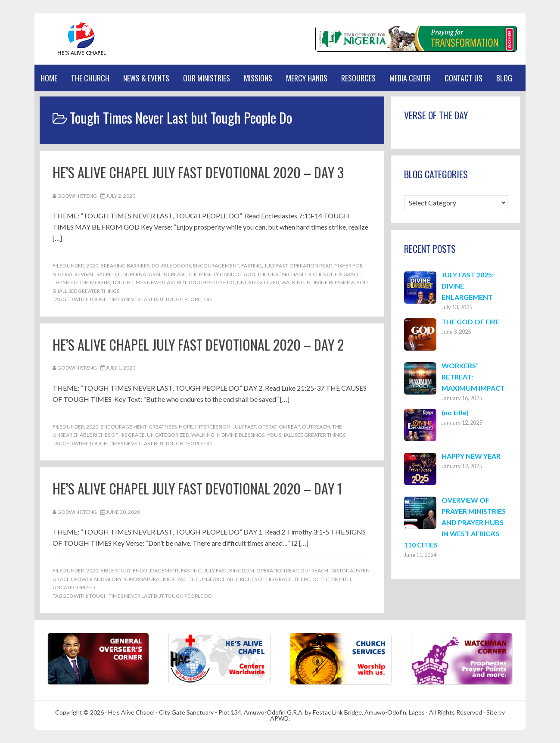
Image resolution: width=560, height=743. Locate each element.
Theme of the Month (81, 282)
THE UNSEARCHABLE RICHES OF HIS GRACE (309, 274)
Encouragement (216, 266)
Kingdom (242, 570)
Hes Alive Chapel (75, 39)
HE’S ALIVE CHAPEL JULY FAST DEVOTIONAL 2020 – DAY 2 (198, 344)
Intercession (213, 427)
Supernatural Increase (155, 274)
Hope (186, 427)
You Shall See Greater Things (306, 435)
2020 (92, 266)
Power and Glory (98, 579)
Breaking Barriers (125, 266)
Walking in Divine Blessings (318, 282)
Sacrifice (109, 274)
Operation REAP (310, 266)
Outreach (316, 427)
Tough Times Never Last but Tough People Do (173, 282)
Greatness (163, 427)
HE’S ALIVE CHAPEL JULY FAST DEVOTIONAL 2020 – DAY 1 (198, 488)
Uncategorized (258, 282)
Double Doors (171, 266)
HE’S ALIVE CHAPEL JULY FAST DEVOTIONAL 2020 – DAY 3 (198, 172)
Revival (84, 274)
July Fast (276, 266)
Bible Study (115, 570)
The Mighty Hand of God (222, 274)
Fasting (252, 266)
